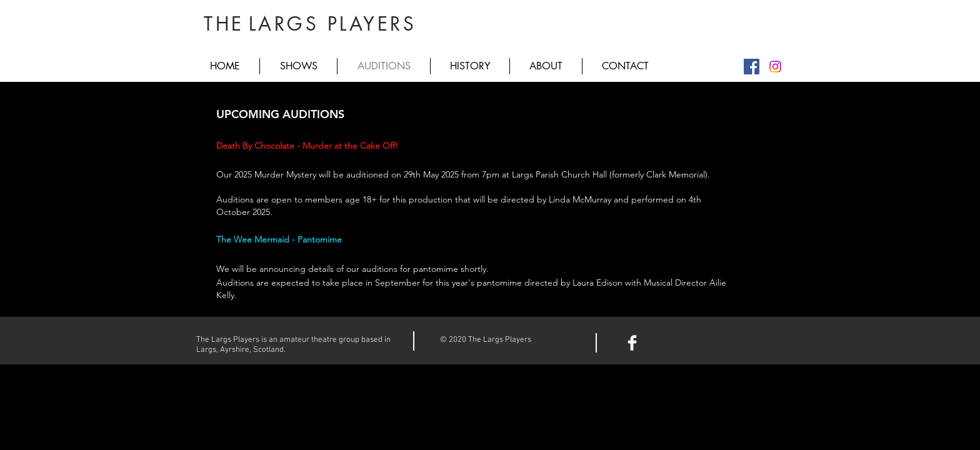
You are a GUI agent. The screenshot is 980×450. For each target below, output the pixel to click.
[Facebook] (752, 67)
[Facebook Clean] (632, 343)
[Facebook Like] (692, 341)
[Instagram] (775, 67)
